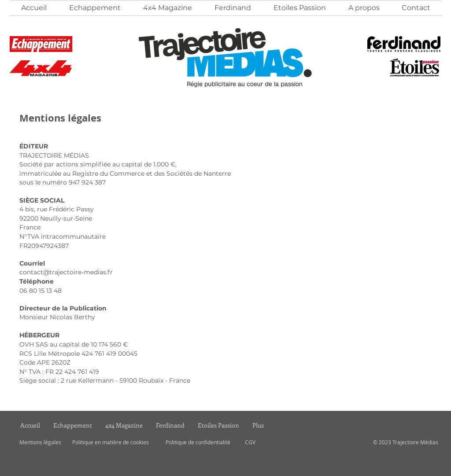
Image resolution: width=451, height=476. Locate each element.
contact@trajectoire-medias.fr (66, 272)
